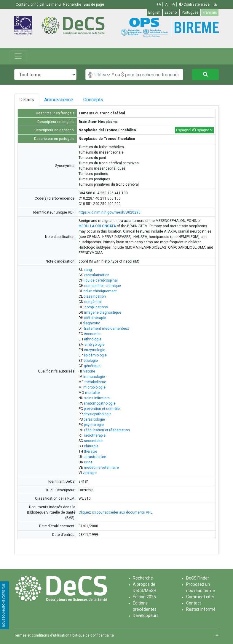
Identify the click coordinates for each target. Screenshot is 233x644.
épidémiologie (95, 355)
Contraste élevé (194, 4)
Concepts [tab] (98, 100)
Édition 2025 (144, 597)
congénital (93, 302)
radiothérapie (95, 435)
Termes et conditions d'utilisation (42, 635)
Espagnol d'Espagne (194, 130)
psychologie (94, 425)
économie (92, 334)
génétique (92, 366)
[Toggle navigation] (18, 56)
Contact (194, 603)
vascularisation (97, 275)
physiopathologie (98, 414)
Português (190, 12)
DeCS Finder (198, 578)
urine (88, 462)
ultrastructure (95, 457)
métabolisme (95, 382)
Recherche (143, 578)
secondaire (93, 441)
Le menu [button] (54, 4)
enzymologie (95, 350)
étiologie (91, 361)
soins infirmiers (97, 398)
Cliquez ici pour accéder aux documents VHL (115, 512)
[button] (216, 4)
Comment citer (200, 597)
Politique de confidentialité (92, 635)
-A (173, 4)
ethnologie (93, 339)
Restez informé (201, 609)
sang (88, 270)
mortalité (92, 393)
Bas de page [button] (94, 4)
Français (210, 12)
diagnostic (91, 323)
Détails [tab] (27, 100)
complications (96, 307)
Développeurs (146, 615)
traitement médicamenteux (106, 329)
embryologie (95, 345)
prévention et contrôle (102, 409)
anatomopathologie (100, 403)
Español (171, 12)
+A (159, 4)
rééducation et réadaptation (107, 430)
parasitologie (94, 419)
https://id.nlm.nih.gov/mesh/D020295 (110, 212)
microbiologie (94, 387)
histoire (89, 371)
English (154, 12)
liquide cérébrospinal (101, 280)
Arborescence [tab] (60, 100)
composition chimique (103, 286)
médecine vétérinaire (101, 468)
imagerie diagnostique (103, 312)
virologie (90, 473)
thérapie (91, 452)
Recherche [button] (73, 4)
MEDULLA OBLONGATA (97, 226)
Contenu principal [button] (30, 4)
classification (95, 296)
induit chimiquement (100, 291)
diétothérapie (95, 318)
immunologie (94, 377)
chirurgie (91, 446)
